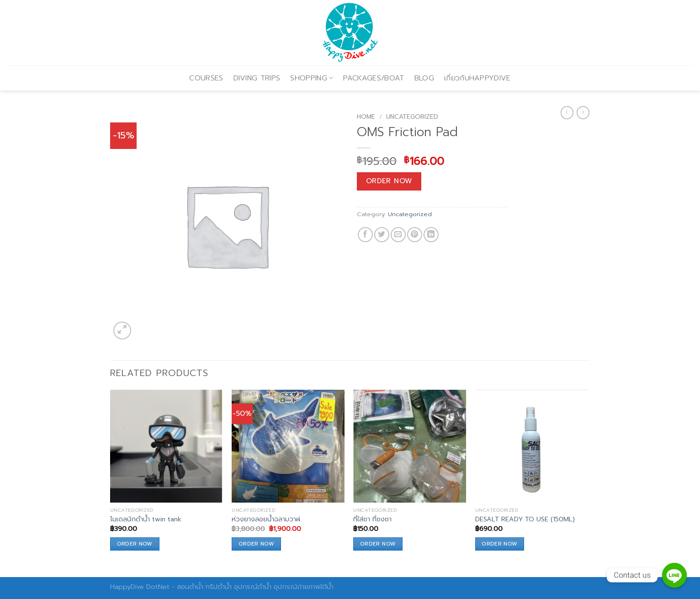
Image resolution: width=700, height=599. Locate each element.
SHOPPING (312, 78)
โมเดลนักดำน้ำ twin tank (146, 519)
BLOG (424, 78)
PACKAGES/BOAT (374, 78)
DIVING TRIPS (257, 78)
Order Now (389, 181)
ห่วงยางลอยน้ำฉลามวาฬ (266, 519)
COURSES (206, 78)
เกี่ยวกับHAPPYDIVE (477, 78)
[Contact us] (674, 575)
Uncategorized (412, 117)
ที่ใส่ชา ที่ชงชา (372, 519)
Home (366, 117)
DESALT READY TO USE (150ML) (525, 519)
